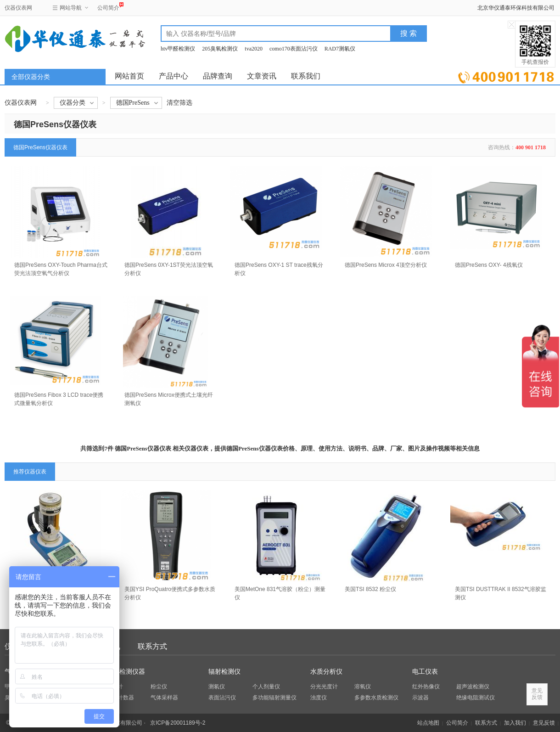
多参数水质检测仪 (376, 698)
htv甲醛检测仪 (178, 49)
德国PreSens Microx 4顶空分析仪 (386, 265)
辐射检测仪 (224, 672)
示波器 (420, 698)
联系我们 (306, 76)
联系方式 (152, 646)
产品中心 (174, 76)
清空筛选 (179, 103)
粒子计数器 (120, 698)
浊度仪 (319, 698)
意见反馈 (544, 723)
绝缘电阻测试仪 (476, 698)
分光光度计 (324, 687)
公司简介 (108, 7)
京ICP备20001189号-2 (178, 723)
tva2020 (254, 49)
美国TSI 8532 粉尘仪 (370, 589)
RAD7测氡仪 (340, 49)
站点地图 (428, 723)
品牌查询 (218, 76)
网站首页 (129, 76)
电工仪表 (425, 672)
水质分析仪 (326, 672)
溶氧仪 (363, 687)
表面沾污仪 (222, 698)
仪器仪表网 (18, 8)
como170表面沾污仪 (294, 49)
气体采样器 (164, 698)
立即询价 (506, 76)
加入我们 (515, 723)
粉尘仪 (159, 687)
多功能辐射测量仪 (274, 698)
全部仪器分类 (31, 77)
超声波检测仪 (473, 687)
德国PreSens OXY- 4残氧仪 (489, 265)
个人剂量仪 (266, 687)
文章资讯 (262, 76)
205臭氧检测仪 (220, 49)
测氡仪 (217, 687)
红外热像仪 (426, 687)
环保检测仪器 (126, 672)
